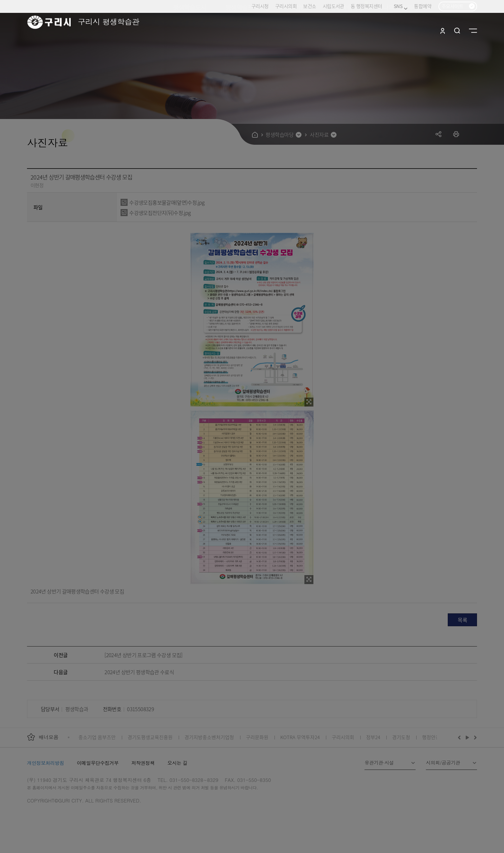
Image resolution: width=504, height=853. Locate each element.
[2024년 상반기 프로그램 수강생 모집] (143, 655)
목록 (462, 620)
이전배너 (461, 737)
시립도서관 (333, 6)
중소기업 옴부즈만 (97, 737)
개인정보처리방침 (45, 763)
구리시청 (260, 6)
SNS (401, 6)
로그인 (443, 31)
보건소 (310, 6)
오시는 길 (177, 763)
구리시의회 (286, 6)
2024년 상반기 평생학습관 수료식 (139, 672)
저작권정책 (143, 763)
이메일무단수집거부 (98, 763)
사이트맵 (473, 31)
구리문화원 (257, 737)
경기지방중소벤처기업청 (209, 737)
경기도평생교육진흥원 (150, 737)
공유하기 (439, 134)
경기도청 (401, 737)
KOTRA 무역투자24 (300, 737)
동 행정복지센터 (366, 6)
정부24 (373, 737)
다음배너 (474, 737)
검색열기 (457, 31)
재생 (468, 737)
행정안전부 (433, 737)
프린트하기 (456, 134)
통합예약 (423, 6)
